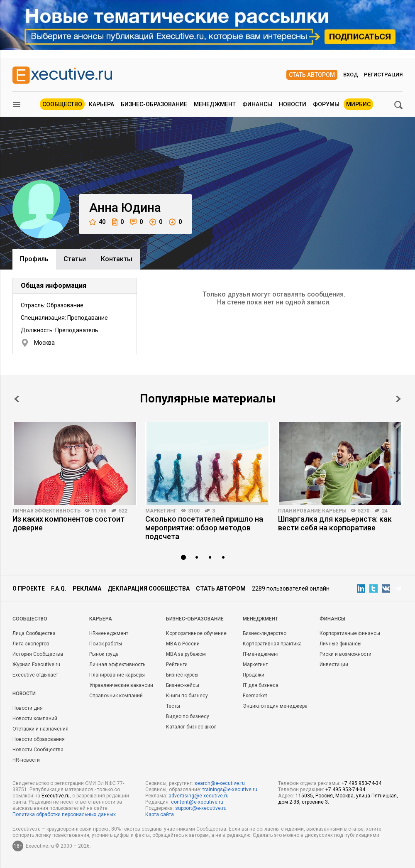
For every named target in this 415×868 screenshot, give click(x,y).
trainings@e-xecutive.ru (230, 790)
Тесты (173, 706)
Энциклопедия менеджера (275, 706)
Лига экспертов (31, 644)
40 (97, 222)
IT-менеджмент (261, 654)
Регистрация (383, 75)
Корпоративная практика (272, 644)
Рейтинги (177, 664)
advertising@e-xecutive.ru (199, 796)
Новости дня (28, 708)
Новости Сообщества (38, 750)
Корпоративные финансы (350, 633)
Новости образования (39, 739)
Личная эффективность (46, 511)
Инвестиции (334, 664)
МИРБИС (358, 104)
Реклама (87, 588)
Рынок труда (104, 654)
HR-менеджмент (109, 633)
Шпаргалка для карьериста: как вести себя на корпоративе (335, 523)
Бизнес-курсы (182, 675)
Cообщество (30, 619)
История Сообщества (38, 654)
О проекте (29, 588)
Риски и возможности (345, 654)
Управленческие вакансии (121, 685)
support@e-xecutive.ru (201, 808)
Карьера (101, 104)
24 (385, 511)
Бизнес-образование (154, 104)
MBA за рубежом (186, 654)
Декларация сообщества (149, 588)
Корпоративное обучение (196, 633)
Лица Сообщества (34, 633)
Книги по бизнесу (187, 696)
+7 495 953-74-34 (361, 783)
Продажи (254, 675)
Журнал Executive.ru (36, 664)
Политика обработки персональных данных (64, 814)
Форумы (326, 104)
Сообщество (62, 104)
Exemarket (255, 696)
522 (123, 511)
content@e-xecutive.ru (197, 802)
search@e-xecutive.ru (220, 783)
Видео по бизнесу (188, 716)
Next (398, 399)
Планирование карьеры (312, 511)
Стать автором (312, 75)
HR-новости (26, 760)
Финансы (257, 104)
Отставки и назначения (40, 729)
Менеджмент (215, 104)
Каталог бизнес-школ (191, 727)
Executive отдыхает (35, 675)
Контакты (117, 259)
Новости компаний (35, 718)
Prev (17, 399)
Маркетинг (161, 511)
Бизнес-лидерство (265, 633)
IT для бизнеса (261, 685)
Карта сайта (160, 814)
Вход (351, 75)
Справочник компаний (116, 696)
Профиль (34, 259)
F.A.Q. (59, 588)
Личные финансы (341, 644)
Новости (293, 104)
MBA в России (183, 644)
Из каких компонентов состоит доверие (68, 523)
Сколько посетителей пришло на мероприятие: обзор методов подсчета (204, 528)
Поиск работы (106, 644)
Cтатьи (75, 259)
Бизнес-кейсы (183, 685)
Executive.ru (56, 796)
